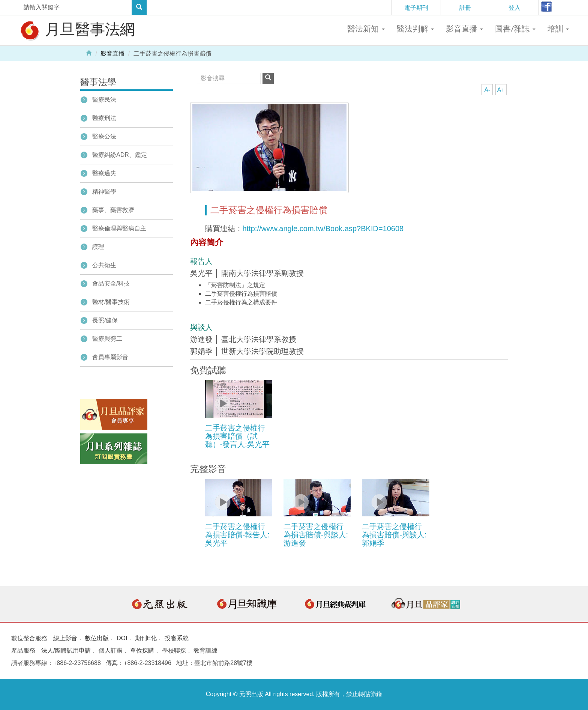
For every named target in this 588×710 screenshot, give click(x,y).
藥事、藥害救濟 (113, 210)
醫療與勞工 (107, 339)
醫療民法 (104, 100)
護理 (98, 247)
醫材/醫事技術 (111, 302)
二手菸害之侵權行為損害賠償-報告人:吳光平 (237, 535)
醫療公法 (104, 136)
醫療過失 (104, 173)
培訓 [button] (558, 29)
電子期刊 (416, 8)
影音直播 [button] (464, 29)
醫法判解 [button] (415, 29)
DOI (122, 638)
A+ (501, 90)
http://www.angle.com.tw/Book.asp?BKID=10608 (323, 229)
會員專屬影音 (110, 357)
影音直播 (112, 53)
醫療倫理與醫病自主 (119, 228)
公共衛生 (104, 265)
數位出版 (97, 638)
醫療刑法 (104, 118)
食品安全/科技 (111, 284)
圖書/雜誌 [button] (515, 29)
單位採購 (142, 651)
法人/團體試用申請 (66, 651)
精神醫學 (104, 192)
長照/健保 (105, 320)
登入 (514, 8)
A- (487, 90)
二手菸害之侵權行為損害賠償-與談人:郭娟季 (394, 535)
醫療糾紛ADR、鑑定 (120, 155)
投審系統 (177, 638)
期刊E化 (146, 638)
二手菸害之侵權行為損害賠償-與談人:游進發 (316, 535)
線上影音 (65, 638)
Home (89, 53)
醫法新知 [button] (366, 29)
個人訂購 (111, 651)
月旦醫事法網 (77, 30)
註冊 (465, 8)
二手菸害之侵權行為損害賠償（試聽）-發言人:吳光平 (237, 436)
